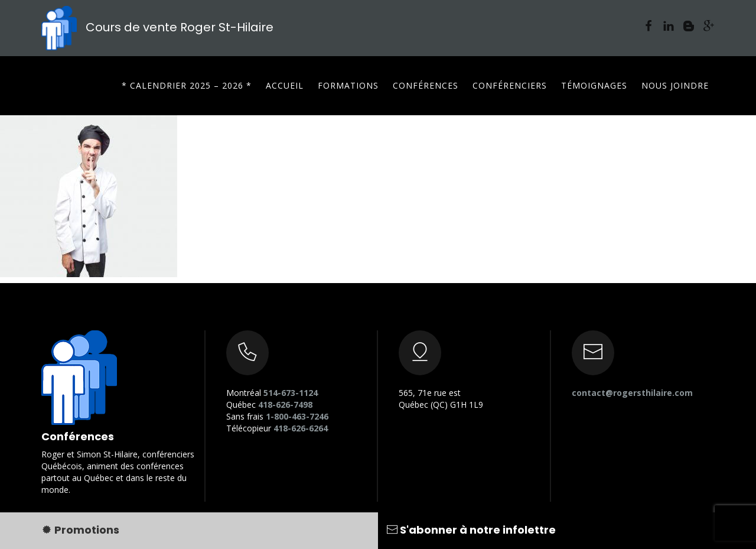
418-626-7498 (285, 405)
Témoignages (594, 85)
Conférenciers (510, 85)
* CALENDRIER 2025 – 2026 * (187, 85)
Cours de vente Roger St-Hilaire (157, 27)
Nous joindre (675, 85)
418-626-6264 (301, 428)
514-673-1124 (291, 393)
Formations (348, 85)
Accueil (285, 85)
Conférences (426, 85)
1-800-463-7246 (297, 416)
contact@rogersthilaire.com (632, 393)
